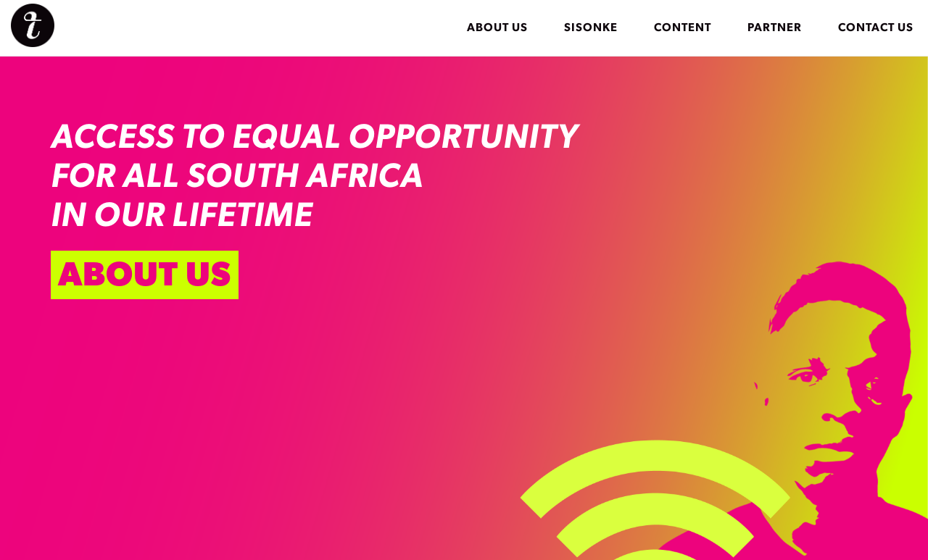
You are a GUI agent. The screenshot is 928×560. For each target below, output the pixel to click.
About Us (497, 28)
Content (683, 28)
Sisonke (591, 28)
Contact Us (876, 28)
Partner (775, 28)
